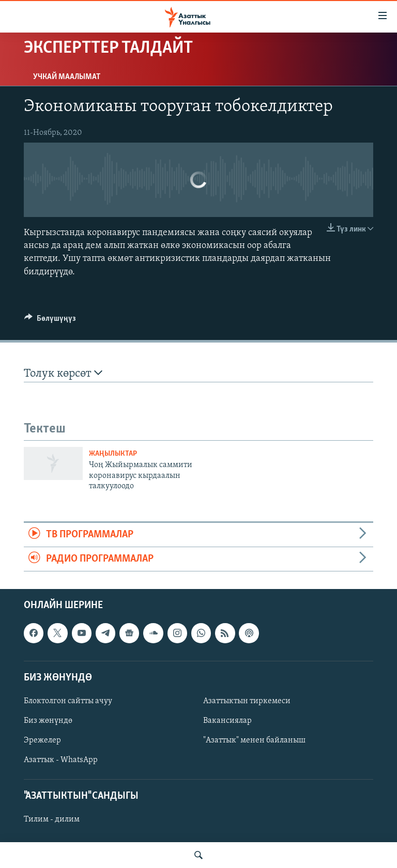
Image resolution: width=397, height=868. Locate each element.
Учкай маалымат (67, 77)
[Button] (50, 321)
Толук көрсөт (63, 373)
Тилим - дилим (52, 820)
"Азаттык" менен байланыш (254, 740)
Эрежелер (42, 740)
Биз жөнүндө (48, 721)
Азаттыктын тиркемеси (247, 701)
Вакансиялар (227, 721)
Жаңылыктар (113, 454)
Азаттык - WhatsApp (61, 760)
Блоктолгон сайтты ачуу (68, 701)
